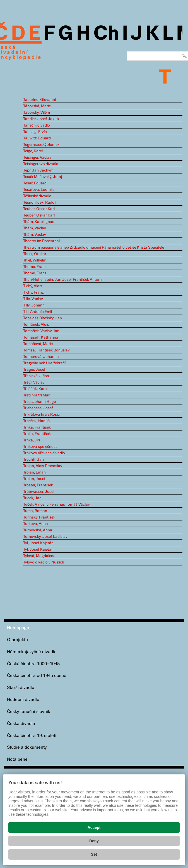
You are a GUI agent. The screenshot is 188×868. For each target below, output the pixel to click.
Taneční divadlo (37, 125)
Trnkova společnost (40, 447)
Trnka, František (37, 427)
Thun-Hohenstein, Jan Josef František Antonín (63, 280)
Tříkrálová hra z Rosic (41, 415)
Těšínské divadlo (37, 196)
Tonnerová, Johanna (41, 357)
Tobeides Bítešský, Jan (43, 318)
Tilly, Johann (34, 305)
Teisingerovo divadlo (41, 164)
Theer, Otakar (35, 254)
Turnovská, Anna (38, 530)
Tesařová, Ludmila (39, 190)
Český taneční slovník (29, 712)
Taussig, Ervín (35, 132)
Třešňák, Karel (35, 389)
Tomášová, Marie (38, 344)
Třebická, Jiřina (36, 376)
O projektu (17, 640)
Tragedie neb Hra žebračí (44, 363)
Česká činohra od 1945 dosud (37, 676)
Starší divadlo (21, 688)
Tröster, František (38, 485)
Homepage (18, 628)
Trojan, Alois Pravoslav (43, 466)
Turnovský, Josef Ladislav (45, 537)
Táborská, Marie (37, 106)
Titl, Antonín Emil (38, 312)
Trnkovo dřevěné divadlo (44, 453)
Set (94, 854)
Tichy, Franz (33, 292)
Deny (94, 841)
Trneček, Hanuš (36, 421)
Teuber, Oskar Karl (39, 215)
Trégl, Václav (34, 382)
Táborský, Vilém (37, 113)
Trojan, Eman (34, 472)
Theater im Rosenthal (41, 241)
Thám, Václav (35, 228)
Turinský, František (39, 517)
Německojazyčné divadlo (32, 652)
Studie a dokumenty (27, 747)
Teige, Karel (33, 151)
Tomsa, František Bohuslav (46, 350)
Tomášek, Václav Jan (41, 331)
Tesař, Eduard (35, 183)
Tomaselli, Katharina (41, 337)
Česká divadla (21, 724)
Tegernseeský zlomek (41, 145)
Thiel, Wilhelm (35, 260)
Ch (106, 34)
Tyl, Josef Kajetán (38, 543)
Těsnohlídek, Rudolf (40, 203)
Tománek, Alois (36, 325)
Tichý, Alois (33, 286)
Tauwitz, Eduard (37, 138)
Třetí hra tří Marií (37, 395)
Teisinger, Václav (37, 158)
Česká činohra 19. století (32, 736)
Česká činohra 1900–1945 (33, 664)
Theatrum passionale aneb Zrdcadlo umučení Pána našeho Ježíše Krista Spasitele (94, 248)
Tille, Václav (33, 299)
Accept (94, 827)
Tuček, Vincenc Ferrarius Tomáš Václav (56, 505)
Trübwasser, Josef (39, 492)
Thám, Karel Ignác (39, 222)
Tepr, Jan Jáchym (38, 170)
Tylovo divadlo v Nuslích (44, 562)
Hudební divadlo (23, 700)
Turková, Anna (36, 524)
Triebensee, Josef (38, 408)
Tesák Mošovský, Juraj (43, 177)
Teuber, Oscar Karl (39, 209)
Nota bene (17, 759)
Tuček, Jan (32, 498)
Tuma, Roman (35, 511)
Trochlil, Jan (33, 460)
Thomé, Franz (35, 267)
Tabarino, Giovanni (39, 100)
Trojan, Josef (34, 479)
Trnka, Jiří (32, 440)
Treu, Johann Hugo (40, 402)
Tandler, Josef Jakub (41, 119)
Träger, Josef (34, 370)
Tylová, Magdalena (39, 556)
